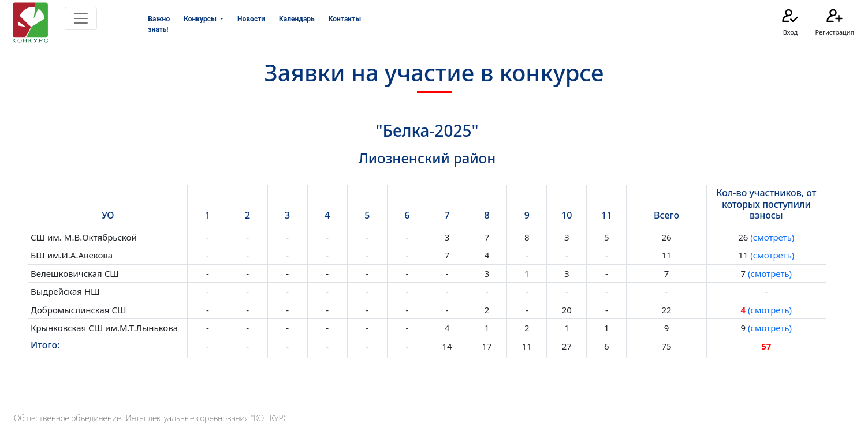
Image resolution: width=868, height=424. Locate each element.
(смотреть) (771, 237)
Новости (251, 19)
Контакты (345, 19)
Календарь (297, 19)
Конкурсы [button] (201, 19)
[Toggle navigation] (81, 18)
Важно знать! (159, 24)
